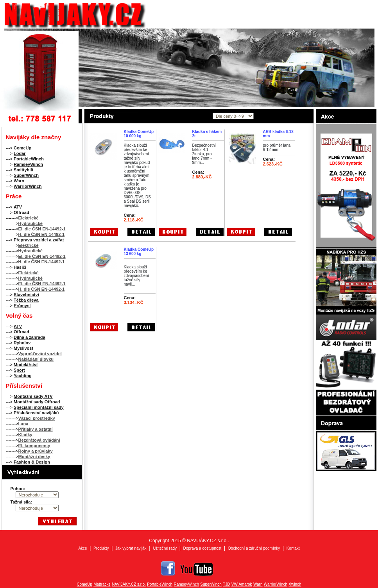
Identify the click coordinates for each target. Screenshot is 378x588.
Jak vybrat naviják (131, 548)
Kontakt (293, 548)
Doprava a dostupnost (202, 548)
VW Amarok (242, 584)
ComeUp (84, 584)
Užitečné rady (165, 548)
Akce (82, 548)
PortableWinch (160, 584)
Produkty (101, 548)
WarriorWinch (276, 584)
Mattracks (102, 584)
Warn (258, 584)
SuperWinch (211, 584)
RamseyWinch (186, 584)
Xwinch (295, 584)
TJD (226, 584)
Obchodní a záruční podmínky (254, 548)
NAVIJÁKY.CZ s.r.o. (129, 584)
